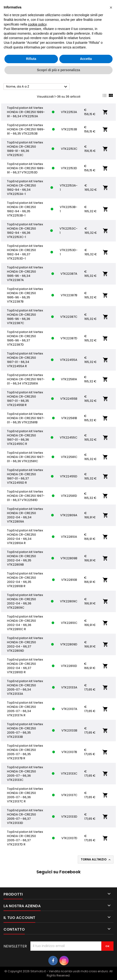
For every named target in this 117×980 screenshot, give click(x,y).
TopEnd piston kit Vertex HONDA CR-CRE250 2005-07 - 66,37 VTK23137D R (25, 838)
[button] (111, 7)
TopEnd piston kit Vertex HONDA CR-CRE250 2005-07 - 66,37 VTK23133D (25, 817)
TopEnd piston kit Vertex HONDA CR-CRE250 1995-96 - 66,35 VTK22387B (25, 295)
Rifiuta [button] (31, 59)
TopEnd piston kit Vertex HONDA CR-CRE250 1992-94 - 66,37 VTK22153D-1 (25, 252)
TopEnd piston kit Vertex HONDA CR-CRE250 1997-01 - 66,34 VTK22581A (26, 379)
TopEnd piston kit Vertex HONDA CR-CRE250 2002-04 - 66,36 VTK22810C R (25, 623)
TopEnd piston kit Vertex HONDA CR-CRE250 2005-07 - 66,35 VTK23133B (25, 730)
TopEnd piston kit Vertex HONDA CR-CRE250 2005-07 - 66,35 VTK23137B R (25, 752)
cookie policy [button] (37, 24)
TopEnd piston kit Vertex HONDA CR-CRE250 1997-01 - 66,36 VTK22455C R (25, 437)
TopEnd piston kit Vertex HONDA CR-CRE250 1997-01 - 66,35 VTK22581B (26, 418)
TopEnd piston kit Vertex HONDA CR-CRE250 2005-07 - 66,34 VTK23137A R (25, 709)
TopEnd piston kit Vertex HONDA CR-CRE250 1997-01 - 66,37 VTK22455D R (25, 476)
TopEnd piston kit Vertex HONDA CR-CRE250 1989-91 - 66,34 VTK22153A (26, 112)
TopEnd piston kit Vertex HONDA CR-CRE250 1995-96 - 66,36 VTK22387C (25, 317)
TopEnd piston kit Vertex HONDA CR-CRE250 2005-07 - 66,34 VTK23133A (25, 687)
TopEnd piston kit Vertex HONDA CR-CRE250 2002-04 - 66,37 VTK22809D (25, 644)
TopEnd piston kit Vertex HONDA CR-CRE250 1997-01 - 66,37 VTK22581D (26, 496)
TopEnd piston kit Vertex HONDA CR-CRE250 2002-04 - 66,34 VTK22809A (25, 515)
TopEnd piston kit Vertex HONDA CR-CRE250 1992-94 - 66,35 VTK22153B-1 (25, 209)
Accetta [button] (86, 59)
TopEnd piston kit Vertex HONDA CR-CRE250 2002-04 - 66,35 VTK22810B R (25, 580)
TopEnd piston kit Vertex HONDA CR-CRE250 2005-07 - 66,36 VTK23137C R (25, 795)
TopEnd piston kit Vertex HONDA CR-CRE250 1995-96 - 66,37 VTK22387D (25, 338)
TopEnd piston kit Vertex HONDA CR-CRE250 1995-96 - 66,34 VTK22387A (25, 274)
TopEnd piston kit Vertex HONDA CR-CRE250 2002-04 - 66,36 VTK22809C (25, 601)
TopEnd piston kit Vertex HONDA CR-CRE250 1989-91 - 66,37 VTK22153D (26, 168)
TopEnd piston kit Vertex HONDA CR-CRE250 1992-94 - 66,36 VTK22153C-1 (25, 231)
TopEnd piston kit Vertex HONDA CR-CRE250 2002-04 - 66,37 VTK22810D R (25, 666)
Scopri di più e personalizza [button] (58, 70)
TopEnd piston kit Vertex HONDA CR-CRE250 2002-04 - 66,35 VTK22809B (25, 558)
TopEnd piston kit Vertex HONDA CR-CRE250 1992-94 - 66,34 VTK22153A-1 (25, 188)
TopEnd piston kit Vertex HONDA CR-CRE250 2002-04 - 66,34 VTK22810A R (25, 537)
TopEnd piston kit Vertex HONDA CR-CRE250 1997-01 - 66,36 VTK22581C (26, 457)
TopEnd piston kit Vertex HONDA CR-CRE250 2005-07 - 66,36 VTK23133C (25, 773)
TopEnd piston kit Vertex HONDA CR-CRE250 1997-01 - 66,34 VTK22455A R (25, 360)
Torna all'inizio (96, 859)
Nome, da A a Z (37, 87)
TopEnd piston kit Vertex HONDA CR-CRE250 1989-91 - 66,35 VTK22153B (26, 129)
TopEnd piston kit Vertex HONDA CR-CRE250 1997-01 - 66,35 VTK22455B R (25, 399)
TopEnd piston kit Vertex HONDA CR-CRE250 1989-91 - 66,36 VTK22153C (25, 149)
